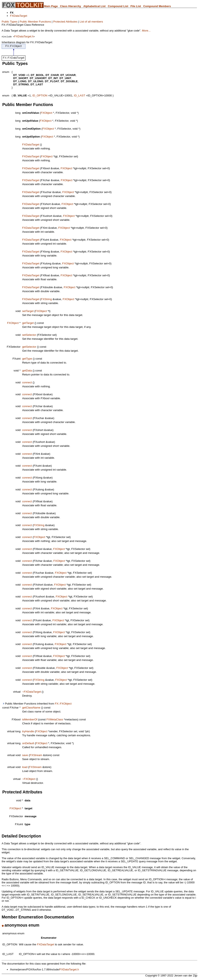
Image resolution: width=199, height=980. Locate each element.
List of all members (91, 22)
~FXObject (29, 779)
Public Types (9, 22)
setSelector (29, 335)
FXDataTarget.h (24, 36)
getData (27, 371)
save (25, 755)
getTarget (28, 323)
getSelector (29, 347)
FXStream (36, 755)
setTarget (28, 311)
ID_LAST (79, 95)
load (25, 767)
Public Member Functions (35, 22)
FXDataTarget (19, 16)
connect (27, 382)
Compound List (118, 6)
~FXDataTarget (31, 692)
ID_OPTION (40, 95)
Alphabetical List (94, 6)
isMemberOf (30, 719)
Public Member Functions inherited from (37, 704)
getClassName (31, 708)
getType (27, 359)
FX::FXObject (63, 704)
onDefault (28, 743)
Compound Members (157, 6)
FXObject (47, 113)
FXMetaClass (55, 719)
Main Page (51, 6)
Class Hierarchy (71, 6)
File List (136, 6)
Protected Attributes (65, 22)
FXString (47, 299)
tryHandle (28, 731)
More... (146, 31)
